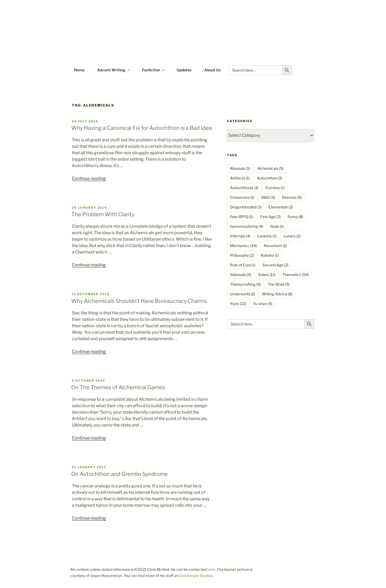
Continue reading (89, 179)
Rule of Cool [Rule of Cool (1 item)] (243, 265)
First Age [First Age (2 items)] (270, 217)
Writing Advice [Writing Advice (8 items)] (277, 294)
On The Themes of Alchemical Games (118, 387)
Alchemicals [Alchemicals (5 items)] (270, 168)
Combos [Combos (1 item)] (275, 188)
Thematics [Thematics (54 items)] (296, 275)
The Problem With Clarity (103, 214)
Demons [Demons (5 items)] (292, 197)
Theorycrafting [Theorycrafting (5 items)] (245, 284)
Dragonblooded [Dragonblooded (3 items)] (246, 207)
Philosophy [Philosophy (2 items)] (242, 255)
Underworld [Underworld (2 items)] (242, 294)
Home (79, 70)
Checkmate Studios (196, 576)
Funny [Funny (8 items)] (295, 217)
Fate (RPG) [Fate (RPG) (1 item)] (242, 217)
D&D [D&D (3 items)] (268, 197)
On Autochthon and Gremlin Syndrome (120, 474)
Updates (184, 70)
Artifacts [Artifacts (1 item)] (240, 178)
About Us (212, 70)
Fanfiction (154, 70)
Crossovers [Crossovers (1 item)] (242, 197)
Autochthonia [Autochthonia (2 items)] (244, 188)
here (211, 569)
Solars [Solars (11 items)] (267, 275)
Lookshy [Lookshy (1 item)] (267, 236)
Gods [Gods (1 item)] (277, 226)
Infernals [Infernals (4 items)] (240, 236)
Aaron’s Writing (114, 70)
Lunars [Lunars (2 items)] (292, 236)
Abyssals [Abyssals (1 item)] (240, 168)
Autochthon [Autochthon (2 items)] (270, 178)
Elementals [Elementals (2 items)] (281, 207)
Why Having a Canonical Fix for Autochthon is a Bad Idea (142, 128)
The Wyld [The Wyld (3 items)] (279, 284)
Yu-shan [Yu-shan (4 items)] (263, 304)
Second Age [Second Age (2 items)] (275, 265)
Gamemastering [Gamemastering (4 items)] (247, 226)
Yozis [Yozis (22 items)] (238, 304)
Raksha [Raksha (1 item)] (270, 255)
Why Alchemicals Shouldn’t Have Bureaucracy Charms (139, 301)
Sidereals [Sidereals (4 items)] (241, 275)
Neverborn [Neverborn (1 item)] (275, 246)
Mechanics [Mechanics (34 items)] (243, 246)
